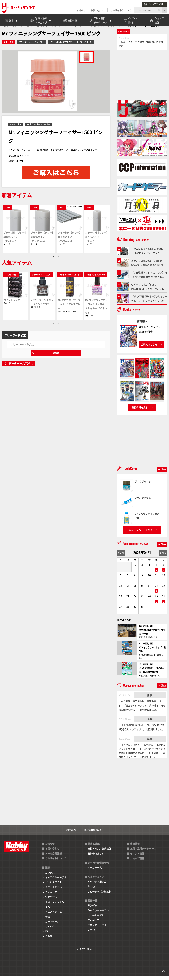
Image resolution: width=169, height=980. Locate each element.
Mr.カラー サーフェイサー (38, 128)
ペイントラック (12, 304)
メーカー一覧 (95, 872)
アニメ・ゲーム (53, 916)
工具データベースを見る (140, 534)
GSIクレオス (16, 128)
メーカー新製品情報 (98, 867)
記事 (150, 699)
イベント (50, 911)
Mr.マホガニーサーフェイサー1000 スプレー (69, 308)
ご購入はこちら (149, 348)
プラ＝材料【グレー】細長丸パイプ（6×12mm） (42, 241)
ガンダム (50, 876)
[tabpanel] (15, 233)
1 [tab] (53, 261)
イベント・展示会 (97, 886)
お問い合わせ (98, 10)
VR (47, 935)
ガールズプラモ (53, 886)
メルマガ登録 (153, 4)
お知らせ (81, 10)
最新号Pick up (95, 857)
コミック (50, 930)
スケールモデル (53, 891)
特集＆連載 (94, 848)
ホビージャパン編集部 (99, 895)
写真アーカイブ (96, 881)
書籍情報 (135, 848)
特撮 (48, 921)
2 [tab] (59, 261)
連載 (150, 723)
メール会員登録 (53, 857)
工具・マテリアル (55, 906)
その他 (49, 940)
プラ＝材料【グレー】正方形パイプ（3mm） (97, 241)
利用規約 (71, 834)
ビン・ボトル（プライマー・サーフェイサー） (71, 46)
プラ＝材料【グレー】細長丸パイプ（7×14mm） (70, 241)
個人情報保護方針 (93, 834)
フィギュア (51, 896)
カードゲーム (52, 926)
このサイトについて (121, 10)
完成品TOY (51, 901)
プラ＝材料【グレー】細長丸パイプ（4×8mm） (15, 241)
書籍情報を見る (140, 412)
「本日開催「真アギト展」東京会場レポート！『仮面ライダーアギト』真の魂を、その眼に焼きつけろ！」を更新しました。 (142, 709)
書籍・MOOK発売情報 (99, 853)
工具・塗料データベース (143, 853)
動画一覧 (92, 904)
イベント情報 (137, 857)
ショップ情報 (137, 862)
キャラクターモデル (56, 881)
